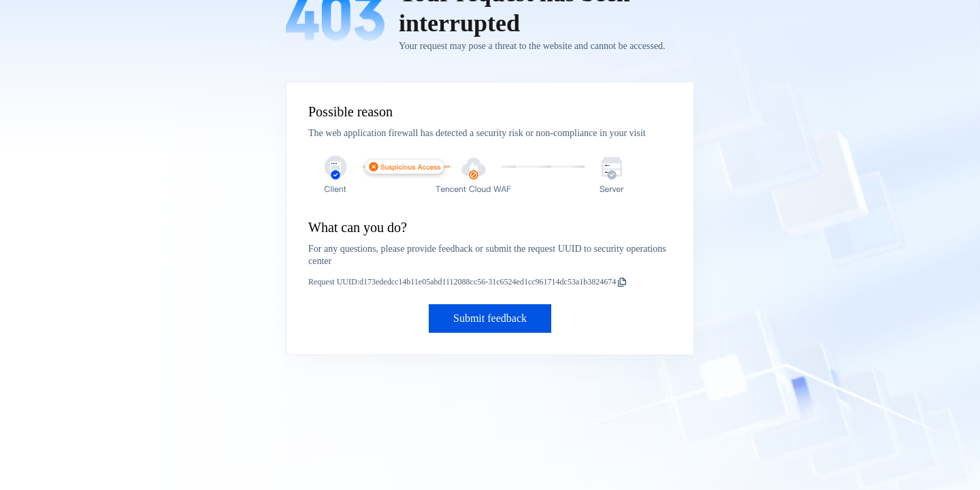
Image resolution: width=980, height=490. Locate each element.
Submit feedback (490, 318)
